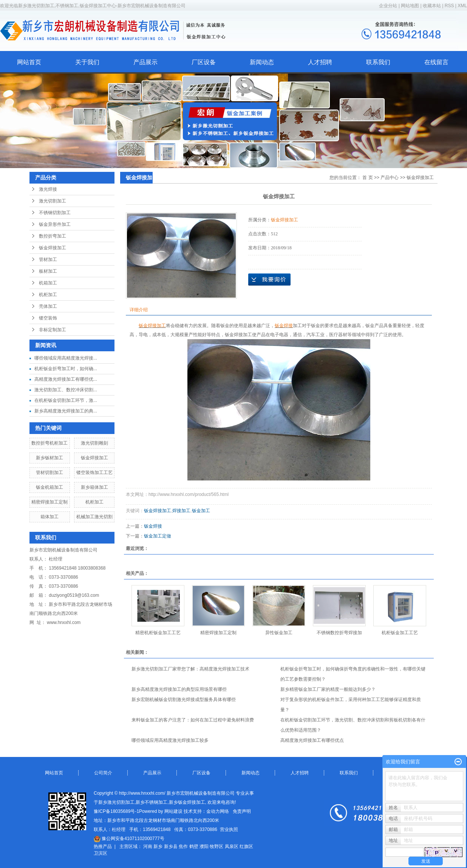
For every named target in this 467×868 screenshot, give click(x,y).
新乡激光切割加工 (116, 802)
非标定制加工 (53, 330)
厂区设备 (204, 62)
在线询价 (269, 280)
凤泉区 (232, 846)
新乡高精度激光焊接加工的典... (66, 411)
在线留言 (436, 62)
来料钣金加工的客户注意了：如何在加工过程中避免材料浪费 (193, 720)
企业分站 (388, 6)
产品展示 (145, 62)
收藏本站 (432, 6)
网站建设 (173, 811)
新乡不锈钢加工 (152, 802)
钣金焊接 (153, 526)
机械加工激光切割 (94, 517)
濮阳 (204, 846)
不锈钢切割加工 (55, 213)
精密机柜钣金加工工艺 (158, 633)
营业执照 (229, 829)
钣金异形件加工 (55, 224)
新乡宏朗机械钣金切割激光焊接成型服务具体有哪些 (184, 700)
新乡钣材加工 (49, 458)
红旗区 (246, 846)
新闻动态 (262, 62)
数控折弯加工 (53, 236)
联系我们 (378, 62)
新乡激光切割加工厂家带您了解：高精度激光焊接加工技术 (190, 669)
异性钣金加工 (279, 633)
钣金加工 (201, 511)
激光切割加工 (53, 201)
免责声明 (242, 811)
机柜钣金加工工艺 (400, 633)
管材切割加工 (49, 473)
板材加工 (48, 271)
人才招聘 (320, 62)
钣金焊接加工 (53, 248)
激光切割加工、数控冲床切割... (66, 390)
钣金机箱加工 (49, 487)
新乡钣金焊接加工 (187, 802)
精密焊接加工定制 (49, 502)
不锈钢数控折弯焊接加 (339, 633)
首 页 (367, 178)
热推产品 (103, 846)
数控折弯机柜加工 (49, 443)
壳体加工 (48, 306)
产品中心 (390, 178)
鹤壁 (194, 846)
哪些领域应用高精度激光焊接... (66, 358)
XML (462, 6)
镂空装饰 (48, 318)
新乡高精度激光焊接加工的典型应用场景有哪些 (179, 689)
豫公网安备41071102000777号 (129, 839)
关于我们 (87, 62)
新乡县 (171, 846)
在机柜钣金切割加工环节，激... (66, 400)
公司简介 (103, 773)
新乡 (158, 846)
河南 (148, 846)
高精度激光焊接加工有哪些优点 (312, 740)
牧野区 (216, 846)
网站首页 (29, 62)
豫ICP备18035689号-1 (116, 811)
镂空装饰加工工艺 (94, 473)
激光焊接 (48, 189)
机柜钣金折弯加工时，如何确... (66, 369)
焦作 (183, 846)
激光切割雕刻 (94, 443)
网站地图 (411, 6)
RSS (449, 6)
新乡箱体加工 (94, 487)
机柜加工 (48, 295)
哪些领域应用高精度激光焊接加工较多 (170, 740)
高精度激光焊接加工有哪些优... (66, 379)
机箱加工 (48, 283)
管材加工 (48, 259)
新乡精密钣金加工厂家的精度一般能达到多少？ (328, 689)
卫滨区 (101, 853)
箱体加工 (49, 517)
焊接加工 (181, 511)
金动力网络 (218, 811)
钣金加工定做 (158, 536)
